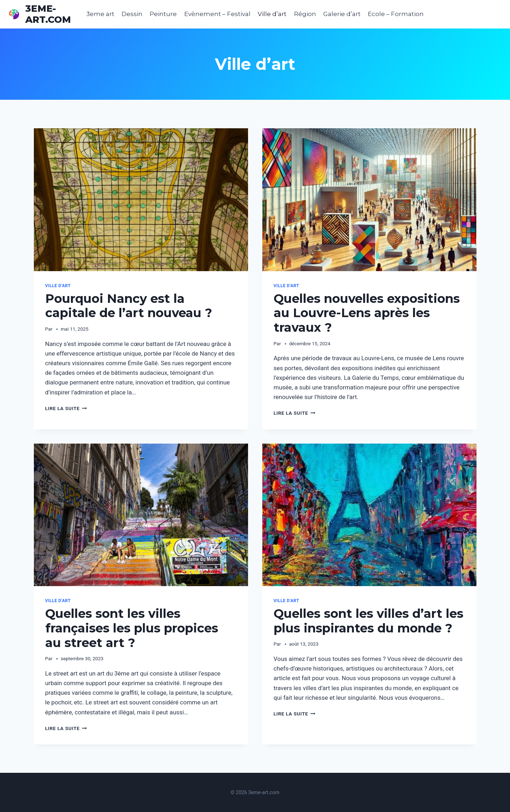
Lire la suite (66, 408)
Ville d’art (272, 14)
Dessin (132, 14)
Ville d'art (58, 286)
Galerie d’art (342, 14)
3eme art (100, 14)
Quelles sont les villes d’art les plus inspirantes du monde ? (369, 621)
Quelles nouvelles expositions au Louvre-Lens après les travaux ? (367, 313)
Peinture (163, 14)
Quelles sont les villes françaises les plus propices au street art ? (132, 628)
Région (305, 14)
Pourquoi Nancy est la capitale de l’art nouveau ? (129, 306)
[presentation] (141, 200)
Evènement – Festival (217, 14)
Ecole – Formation (396, 14)
